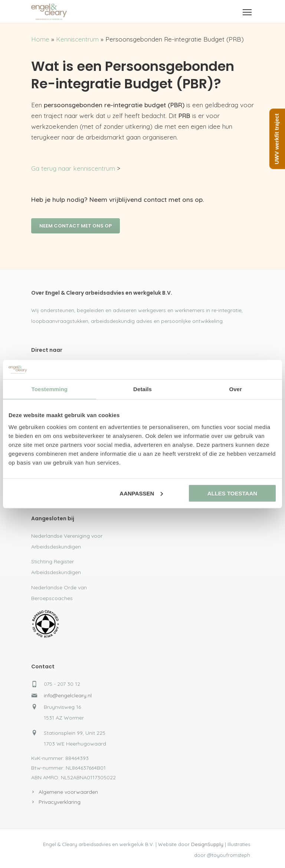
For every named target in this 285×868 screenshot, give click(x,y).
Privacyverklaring (60, 802)
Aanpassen (141, 493)
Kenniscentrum (77, 39)
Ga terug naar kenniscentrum (73, 168)
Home (40, 39)
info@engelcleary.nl (68, 695)
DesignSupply (207, 844)
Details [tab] (142, 389)
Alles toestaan (232, 493)
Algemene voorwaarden (68, 792)
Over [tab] (235, 389)
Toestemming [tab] (50, 389)
